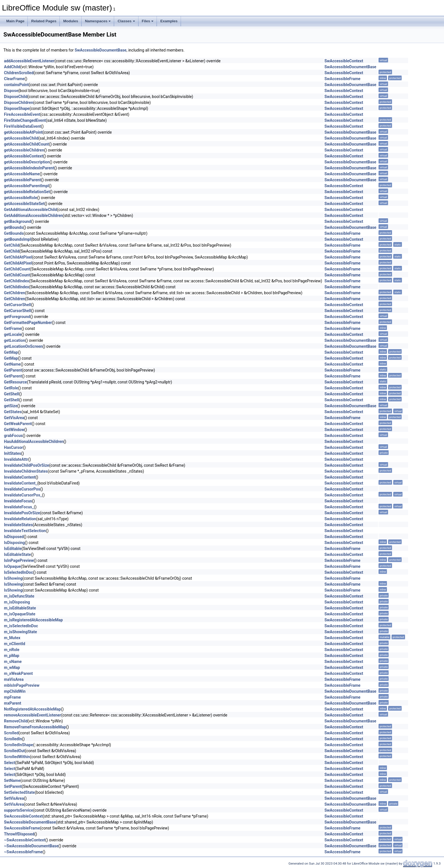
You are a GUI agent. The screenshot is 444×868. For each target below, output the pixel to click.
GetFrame (13, 329)
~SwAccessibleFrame (23, 852)
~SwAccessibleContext (25, 840)
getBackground (18, 221)
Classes (126, 21)
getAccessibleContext (24, 156)
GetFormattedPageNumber (28, 323)
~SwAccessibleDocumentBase (31, 846)
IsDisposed (14, 537)
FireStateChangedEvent (25, 120)
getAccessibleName (22, 174)
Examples (169, 21)
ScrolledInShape (19, 745)
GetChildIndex (17, 281)
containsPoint (16, 85)
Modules (71, 21)
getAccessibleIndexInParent (29, 168)
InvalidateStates (18, 525)
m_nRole (12, 650)
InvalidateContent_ (21, 483)
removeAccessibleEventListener (33, 715)
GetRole (11, 388)
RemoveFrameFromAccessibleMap (35, 727)
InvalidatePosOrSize (22, 513)
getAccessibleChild (21, 138)
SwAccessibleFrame (342, 79)
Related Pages (44, 21)
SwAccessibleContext (344, 61)
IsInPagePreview (19, 560)
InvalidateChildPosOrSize (27, 465)
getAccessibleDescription (27, 162)
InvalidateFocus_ (19, 507)
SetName (12, 780)
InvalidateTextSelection (25, 531)
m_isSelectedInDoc (21, 626)
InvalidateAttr (16, 459)
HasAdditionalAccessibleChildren (34, 442)
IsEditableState (17, 555)
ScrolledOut (14, 751)
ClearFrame (14, 79)
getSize (11, 406)
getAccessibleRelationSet (27, 192)
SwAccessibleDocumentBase (100, 50)
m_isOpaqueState (20, 614)
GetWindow (14, 430)
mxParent (13, 703)
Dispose (11, 91)
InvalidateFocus (18, 501)
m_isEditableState (20, 608)
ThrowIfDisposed (19, 834)
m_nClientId (15, 644)
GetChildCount (17, 269)
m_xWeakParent (18, 673)
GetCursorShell (18, 305)
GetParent (13, 370)
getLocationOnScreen (23, 346)
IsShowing (13, 578)
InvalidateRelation (20, 519)
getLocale (13, 334)
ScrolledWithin (17, 757)
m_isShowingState (21, 632)
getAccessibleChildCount (26, 144)
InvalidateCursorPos (22, 489)
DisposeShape (17, 108)
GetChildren (15, 293)
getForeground (17, 317)
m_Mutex (12, 638)
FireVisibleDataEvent (23, 126)
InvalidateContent (20, 477)
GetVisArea (14, 418)
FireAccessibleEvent (22, 114)
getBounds (14, 227)
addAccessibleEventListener (29, 61)
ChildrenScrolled (19, 73)
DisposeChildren (19, 103)
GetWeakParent (18, 424)
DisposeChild (16, 97)
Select (9, 763)
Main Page (15, 21)
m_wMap (12, 667)
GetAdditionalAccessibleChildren (33, 216)
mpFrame (12, 697)
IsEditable (13, 549)
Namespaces (98, 21)
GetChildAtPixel (18, 257)
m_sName (13, 662)
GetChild (12, 245)
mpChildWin (15, 691)
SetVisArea (14, 798)
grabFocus (13, 436)
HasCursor (13, 447)
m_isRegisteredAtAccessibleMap (33, 620)
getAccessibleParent (23, 180)
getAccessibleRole (21, 198)
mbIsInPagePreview (22, 685)
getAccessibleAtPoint (23, 132)
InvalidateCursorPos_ (23, 495)
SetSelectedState (19, 792)
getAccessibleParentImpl (26, 186)
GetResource (15, 382)
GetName (12, 364)
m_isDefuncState (19, 596)
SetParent (13, 786)
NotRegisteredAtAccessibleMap (32, 709)
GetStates (13, 412)
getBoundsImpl (18, 239)
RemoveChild (16, 721)
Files (148, 21)
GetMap (11, 352)
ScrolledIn (13, 739)
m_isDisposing (17, 602)
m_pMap (12, 656)
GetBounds (14, 233)
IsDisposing (14, 543)
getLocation (15, 340)
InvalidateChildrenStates (26, 471)
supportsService (19, 810)
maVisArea (14, 679)
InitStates (13, 453)
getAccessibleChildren (24, 150)
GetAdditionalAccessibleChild (30, 210)
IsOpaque (12, 566)
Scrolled (11, 733)
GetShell (11, 394)
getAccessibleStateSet (24, 204)
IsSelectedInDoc (18, 572)
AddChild (12, 67)
